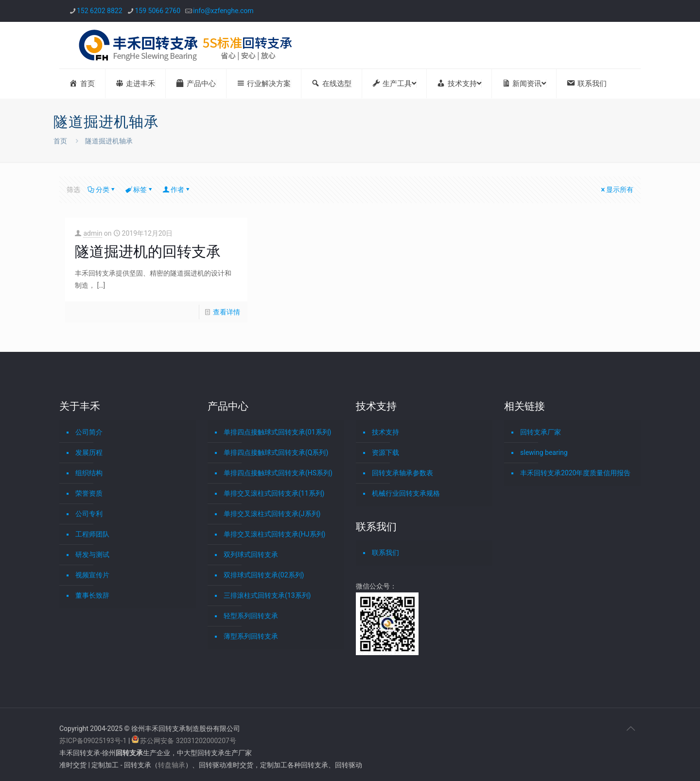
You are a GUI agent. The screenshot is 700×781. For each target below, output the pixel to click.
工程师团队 (92, 534)
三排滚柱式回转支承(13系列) (267, 595)
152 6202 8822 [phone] (100, 11)
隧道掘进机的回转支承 (148, 252)
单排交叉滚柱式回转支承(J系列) (272, 514)
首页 (60, 141)
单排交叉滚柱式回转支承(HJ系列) (274, 534)
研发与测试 (92, 555)
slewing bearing (544, 452)
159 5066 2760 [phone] (158, 11)
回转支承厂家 (541, 432)
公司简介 (89, 432)
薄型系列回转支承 (251, 636)
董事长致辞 (92, 595)
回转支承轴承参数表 (402, 473)
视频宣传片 (92, 575)
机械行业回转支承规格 (406, 493)
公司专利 (89, 514)
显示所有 (616, 190)
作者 (177, 190)
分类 (102, 190)
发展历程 (89, 452)
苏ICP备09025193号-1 (94, 741)
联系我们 (385, 553)
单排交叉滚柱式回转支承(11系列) (274, 493)
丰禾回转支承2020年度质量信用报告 (575, 473)
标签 (139, 190)
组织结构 (89, 473)
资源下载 (385, 452)
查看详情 (227, 312)
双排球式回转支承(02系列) (264, 575)
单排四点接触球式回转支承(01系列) (277, 432)
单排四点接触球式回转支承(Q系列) (276, 452)
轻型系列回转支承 (251, 616)
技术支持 (385, 432)
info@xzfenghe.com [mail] (223, 11)
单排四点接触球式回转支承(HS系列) (278, 473)
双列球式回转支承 (251, 555)
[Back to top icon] (630, 729)
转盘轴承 (172, 765)
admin (93, 233)
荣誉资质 (89, 493)
